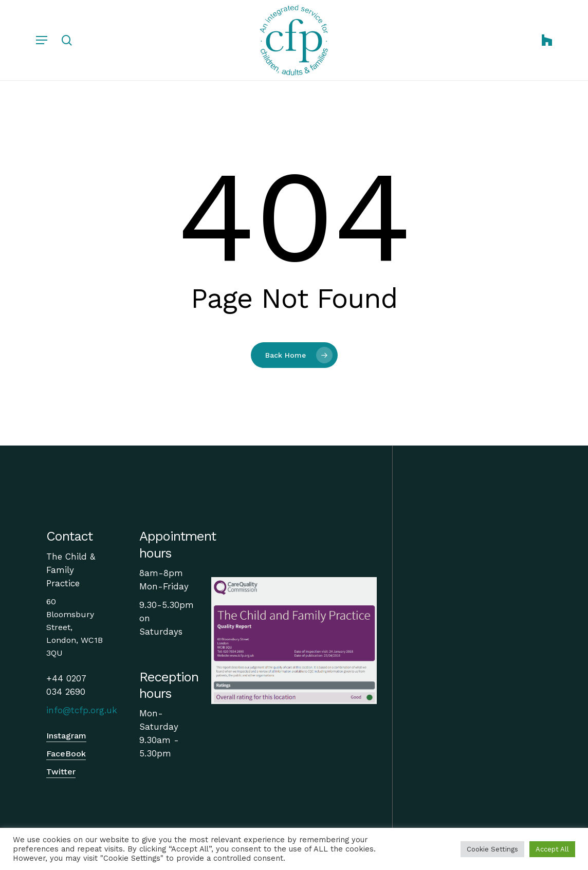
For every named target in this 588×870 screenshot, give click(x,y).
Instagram (66, 736)
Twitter (61, 772)
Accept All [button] (552, 849)
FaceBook (66, 754)
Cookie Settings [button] (492, 849)
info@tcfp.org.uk (82, 710)
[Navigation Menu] (42, 40)
